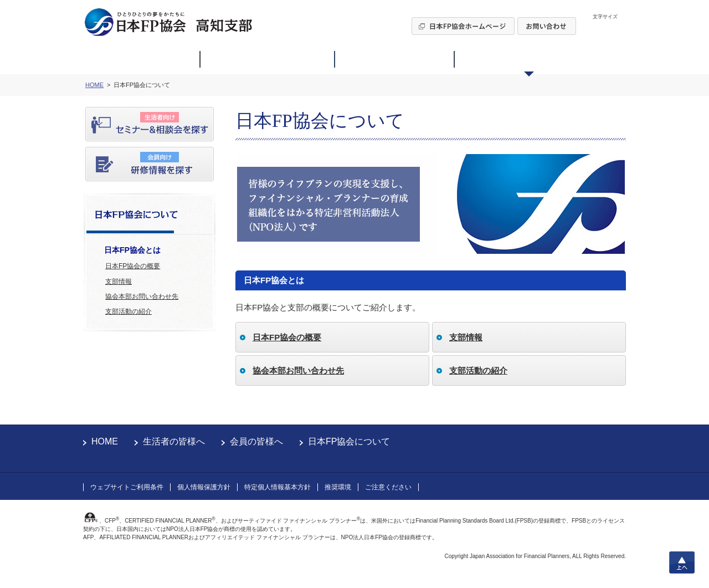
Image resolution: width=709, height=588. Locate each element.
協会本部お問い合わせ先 (142, 296)
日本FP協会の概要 (133, 266)
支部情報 (119, 282)
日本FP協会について (349, 441)
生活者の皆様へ (174, 441)
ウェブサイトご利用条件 (127, 487)
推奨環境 (338, 487)
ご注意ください (388, 487)
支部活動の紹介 (129, 311)
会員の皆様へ (256, 441)
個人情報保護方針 (204, 487)
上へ (682, 563)
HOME (105, 441)
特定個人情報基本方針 (278, 487)
